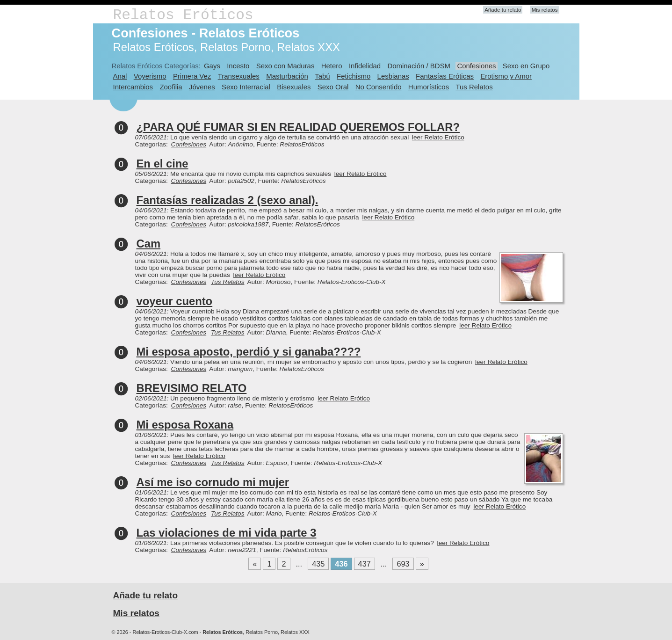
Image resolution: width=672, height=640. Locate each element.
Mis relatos (545, 10)
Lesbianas (393, 76)
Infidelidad (365, 66)
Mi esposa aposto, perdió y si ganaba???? (249, 352)
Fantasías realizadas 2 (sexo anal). (228, 200)
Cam (149, 244)
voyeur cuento (175, 301)
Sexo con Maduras (285, 66)
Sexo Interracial (246, 87)
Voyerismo (150, 76)
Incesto (238, 66)
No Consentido (379, 87)
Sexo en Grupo (526, 66)
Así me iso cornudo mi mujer (213, 482)
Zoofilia (171, 87)
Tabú (322, 76)
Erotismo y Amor (506, 76)
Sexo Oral (333, 87)
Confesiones (476, 66)
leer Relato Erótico (438, 137)
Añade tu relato (503, 10)
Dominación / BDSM (419, 66)
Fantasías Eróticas (445, 76)
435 (318, 564)
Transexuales (239, 76)
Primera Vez (192, 76)
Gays (212, 66)
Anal (120, 76)
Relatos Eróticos (183, 15)
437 (365, 564)
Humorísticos (429, 87)
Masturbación (287, 76)
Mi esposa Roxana (185, 425)
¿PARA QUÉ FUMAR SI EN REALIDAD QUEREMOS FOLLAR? (298, 127)
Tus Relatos (474, 87)
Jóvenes (202, 87)
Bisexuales (294, 87)
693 (403, 564)
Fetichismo (354, 76)
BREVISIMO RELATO (192, 388)
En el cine (163, 164)
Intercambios (133, 87)
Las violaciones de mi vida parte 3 (227, 533)
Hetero (332, 66)
